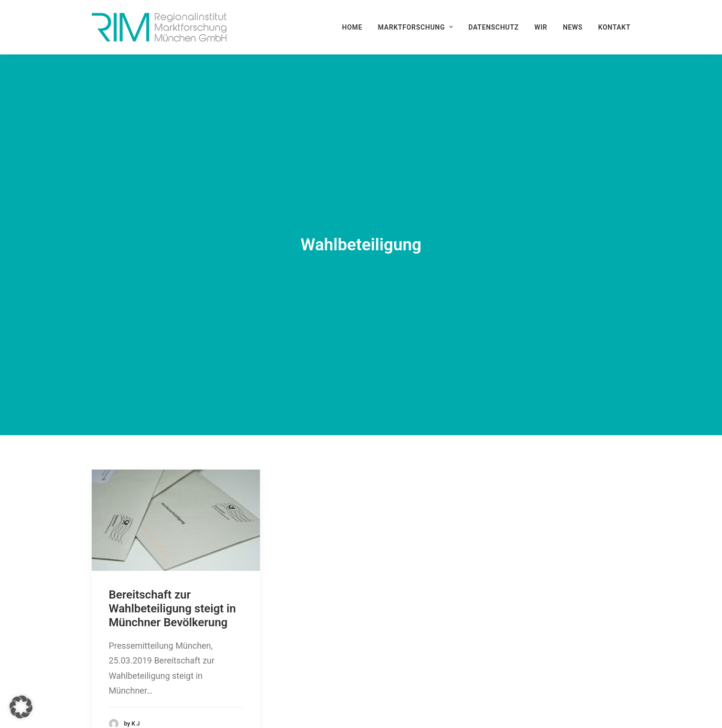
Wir (541, 27)
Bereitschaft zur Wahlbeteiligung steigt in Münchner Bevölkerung (172, 561)
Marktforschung (415, 27)
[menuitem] (356, 27)
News (573, 27)
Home (352, 27)
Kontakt (614, 27)
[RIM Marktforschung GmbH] (159, 27)
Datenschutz (493, 27)
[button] (176, 473)
